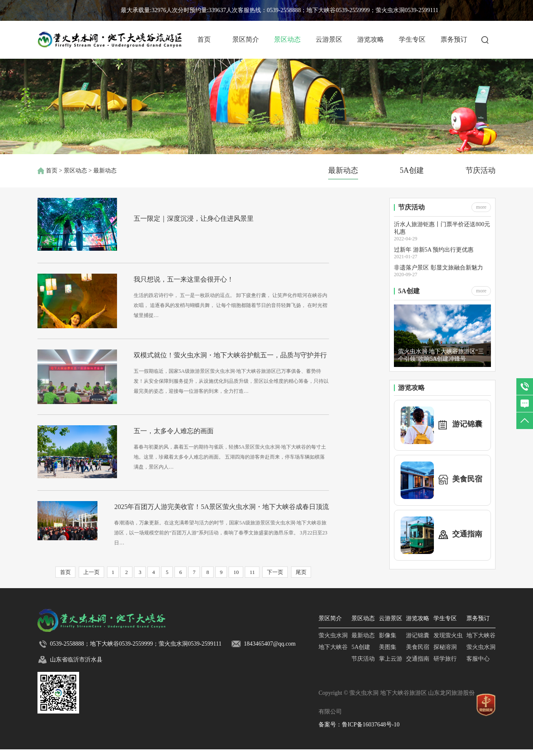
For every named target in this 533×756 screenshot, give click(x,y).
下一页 (275, 579)
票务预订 (454, 39)
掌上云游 (391, 665)
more (481, 207)
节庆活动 (481, 170)
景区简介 (246, 39)
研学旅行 (445, 665)
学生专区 (412, 39)
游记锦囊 (418, 642)
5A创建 (412, 170)
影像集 (388, 642)
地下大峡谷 (333, 654)
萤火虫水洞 (333, 642)
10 (236, 579)
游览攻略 (371, 39)
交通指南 (418, 665)
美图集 (388, 654)
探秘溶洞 (445, 654)
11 (252, 579)
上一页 (91, 579)
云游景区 (329, 39)
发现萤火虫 (448, 642)
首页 (204, 39)
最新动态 (343, 170)
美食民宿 (418, 654)
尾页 (301, 579)
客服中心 (478, 665)
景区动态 (287, 39)
